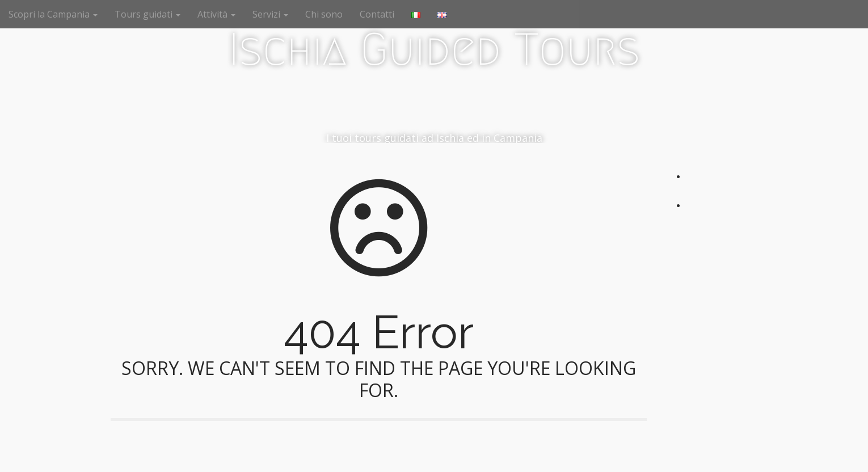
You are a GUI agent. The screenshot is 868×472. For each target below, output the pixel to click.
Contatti (377, 14)
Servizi (270, 14)
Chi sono (324, 14)
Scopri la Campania (53, 14)
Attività (216, 14)
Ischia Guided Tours (434, 49)
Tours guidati (148, 14)
